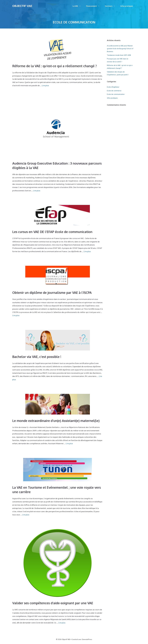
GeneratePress (87, 639)
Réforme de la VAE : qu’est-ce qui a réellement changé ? (55, 66)
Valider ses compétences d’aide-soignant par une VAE (53, 603)
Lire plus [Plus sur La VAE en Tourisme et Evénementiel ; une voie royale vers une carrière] (26, 515)
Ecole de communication (116, 94)
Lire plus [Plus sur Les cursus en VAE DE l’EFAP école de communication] (87, 251)
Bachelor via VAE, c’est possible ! (37, 357)
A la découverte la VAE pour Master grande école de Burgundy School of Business (120, 49)
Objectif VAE (22, 6)
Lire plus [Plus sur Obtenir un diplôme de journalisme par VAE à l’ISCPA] (16, 315)
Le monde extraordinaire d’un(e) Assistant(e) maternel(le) (56, 421)
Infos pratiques (127, 6)
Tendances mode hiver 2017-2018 (119, 55)
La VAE (78, 6)
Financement (94, 6)
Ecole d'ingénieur (113, 87)
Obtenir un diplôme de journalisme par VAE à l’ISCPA (52, 293)
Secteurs (111, 6)
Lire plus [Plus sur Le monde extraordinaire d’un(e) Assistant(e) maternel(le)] (69, 443)
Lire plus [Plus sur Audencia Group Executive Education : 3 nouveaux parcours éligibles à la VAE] (37, 191)
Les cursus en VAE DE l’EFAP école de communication (52, 232)
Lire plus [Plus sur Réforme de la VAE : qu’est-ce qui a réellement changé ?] (45, 85)
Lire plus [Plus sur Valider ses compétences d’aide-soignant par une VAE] (62, 623)
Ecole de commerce (114, 91)
